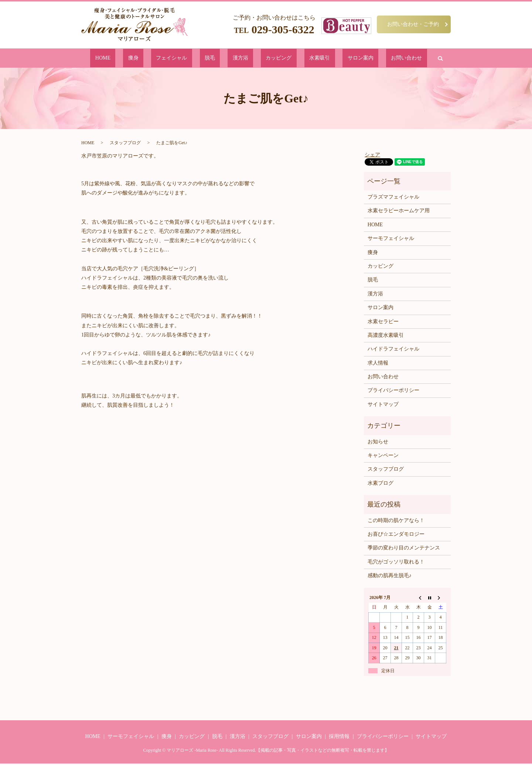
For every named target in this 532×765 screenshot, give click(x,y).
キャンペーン (383, 457)
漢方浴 (241, 59)
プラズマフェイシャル (393, 198)
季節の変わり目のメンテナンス (404, 549)
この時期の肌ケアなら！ (396, 522)
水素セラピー (383, 323)
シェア (372, 156)
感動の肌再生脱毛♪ (390, 577)
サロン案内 (327, 59)
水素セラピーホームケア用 (399, 212)
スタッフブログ (125, 144)
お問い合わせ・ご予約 (413, 24)
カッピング (268, 59)
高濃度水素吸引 (386, 337)
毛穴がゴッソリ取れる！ (396, 563)
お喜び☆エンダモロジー (396, 536)
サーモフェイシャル (391, 240)
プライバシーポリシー (393, 392)
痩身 (168, 59)
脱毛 (222, 59)
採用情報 (339, 738)
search (389, 59)
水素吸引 (298, 59)
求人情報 (378, 364)
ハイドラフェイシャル (393, 350)
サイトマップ (383, 406)
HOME (149, 59)
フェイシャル (195, 59)
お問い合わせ (361, 59)
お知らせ (378, 443)
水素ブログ (381, 485)
